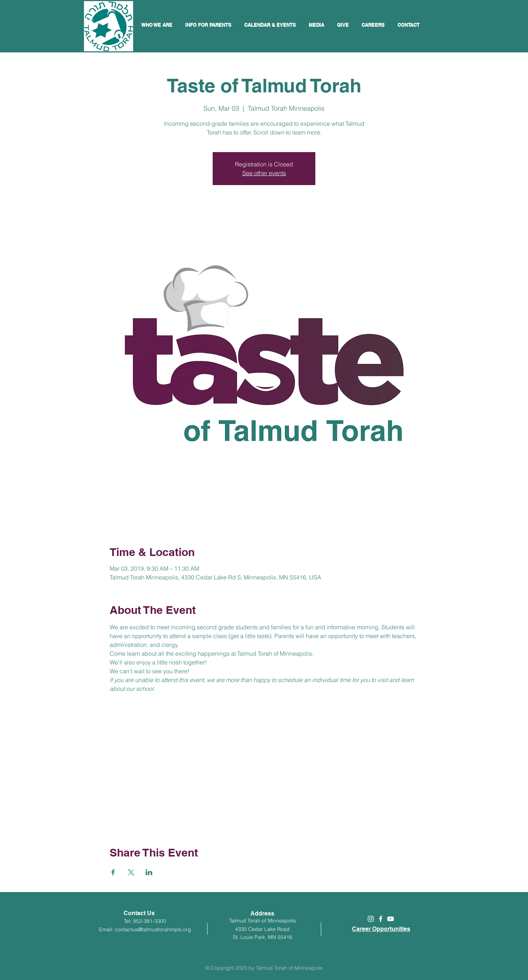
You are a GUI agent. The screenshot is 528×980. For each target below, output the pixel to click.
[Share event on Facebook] (113, 872)
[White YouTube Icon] (390, 919)
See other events (264, 173)
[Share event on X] (131, 872)
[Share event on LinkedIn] (149, 872)
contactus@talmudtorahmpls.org (153, 929)
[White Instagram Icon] (371, 919)
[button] (271, 25)
